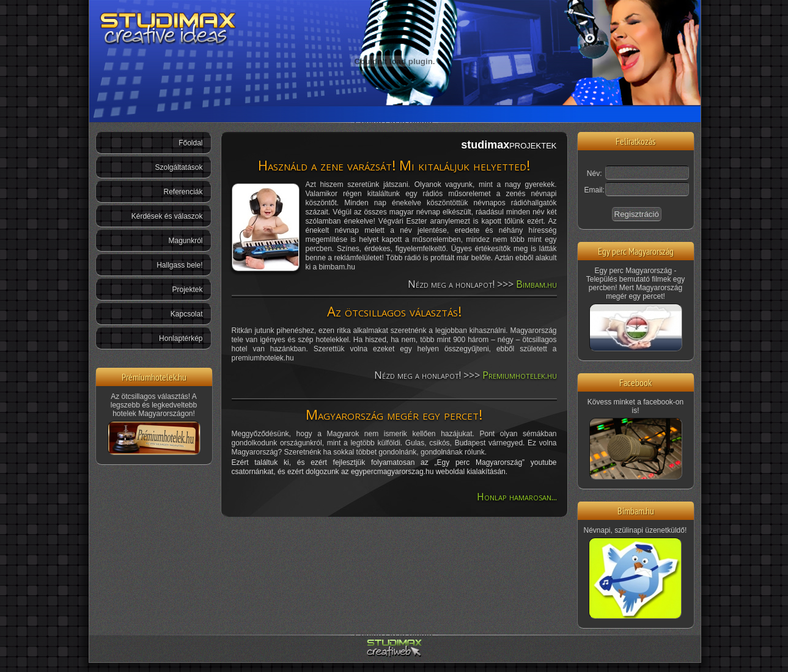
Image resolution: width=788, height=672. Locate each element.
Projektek (187, 290)
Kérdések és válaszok (167, 216)
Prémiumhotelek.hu (154, 377)
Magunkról (185, 241)
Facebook (635, 382)
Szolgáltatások (179, 167)
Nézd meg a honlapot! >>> (482, 284)
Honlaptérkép (181, 338)
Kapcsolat (187, 314)
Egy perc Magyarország (636, 251)
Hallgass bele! (179, 265)
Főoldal (190, 143)
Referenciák (183, 192)
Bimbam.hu (636, 510)
